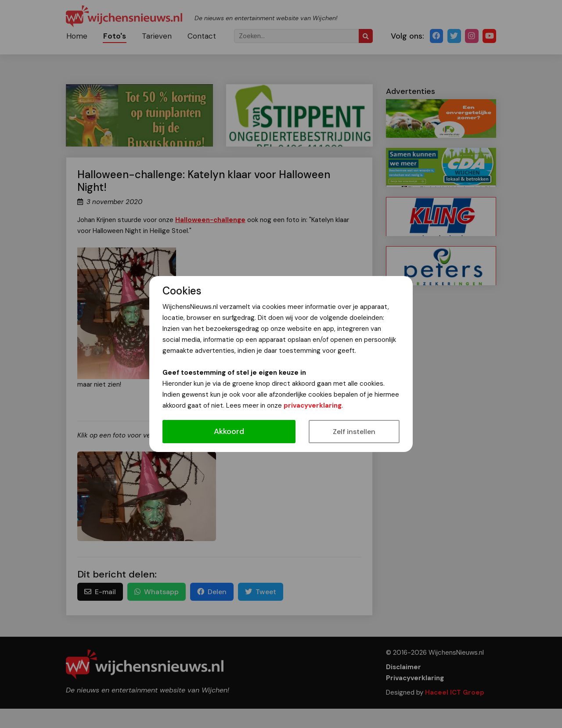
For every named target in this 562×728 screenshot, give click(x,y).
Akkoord (229, 431)
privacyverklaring (313, 405)
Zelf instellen (354, 432)
